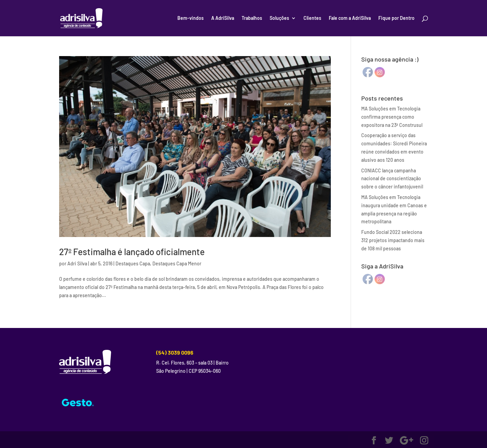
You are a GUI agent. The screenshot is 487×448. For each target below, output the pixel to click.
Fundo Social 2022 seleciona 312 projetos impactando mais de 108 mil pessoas (393, 240)
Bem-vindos (191, 18)
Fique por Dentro (396, 18)
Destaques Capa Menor (177, 263)
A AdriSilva (223, 18)
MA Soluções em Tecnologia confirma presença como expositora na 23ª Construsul (392, 117)
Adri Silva (77, 263)
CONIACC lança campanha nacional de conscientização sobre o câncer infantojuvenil (392, 179)
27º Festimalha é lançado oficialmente (132, 252)
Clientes (312, 18)
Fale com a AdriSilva (350, 18)
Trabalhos (252, 18)
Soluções (279, 18)
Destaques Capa (133, 263)
